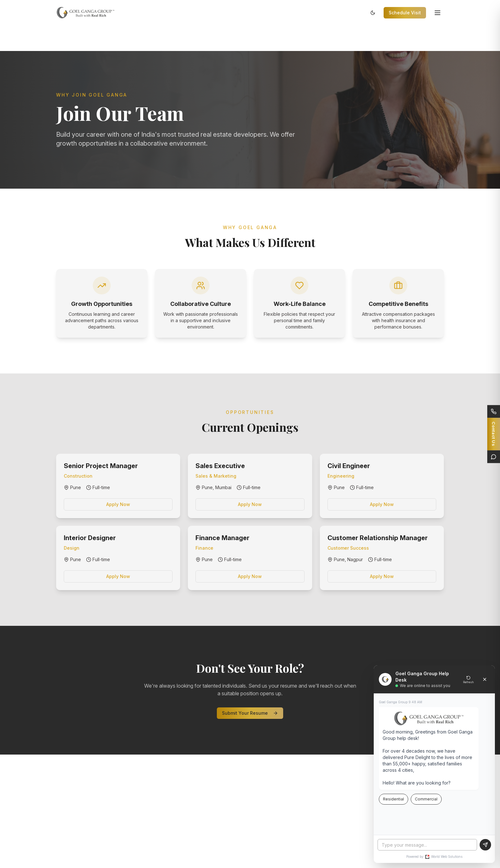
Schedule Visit (405, 13)
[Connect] (494, 434)
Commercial (426, 799)
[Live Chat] (494, 457)
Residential (393, 799)
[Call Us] (494, 411)
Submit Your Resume (250, 713)
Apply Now (118, 504)
